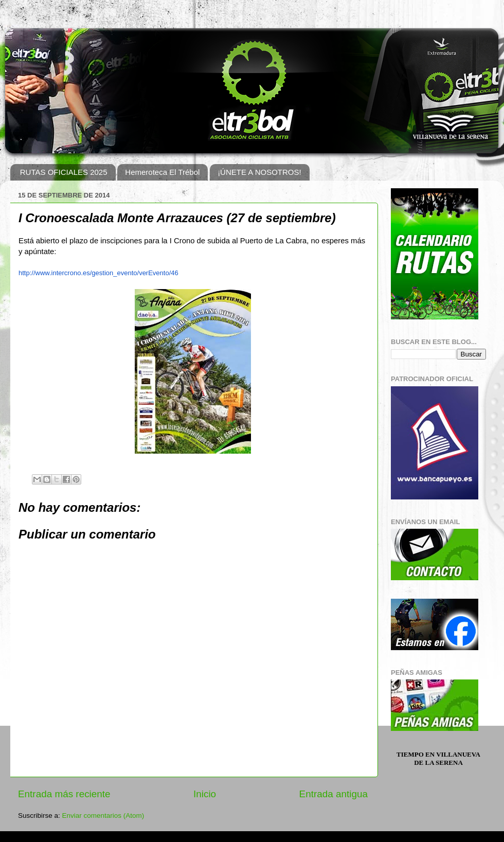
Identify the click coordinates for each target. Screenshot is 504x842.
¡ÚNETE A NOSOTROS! (259, 172)
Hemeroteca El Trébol (162, 172)
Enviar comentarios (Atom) (103, 816)
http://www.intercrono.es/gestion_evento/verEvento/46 (98, 273)
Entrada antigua (334, 794)
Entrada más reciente (64, 794)
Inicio (205, 794)
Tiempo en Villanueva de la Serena (438, 758)
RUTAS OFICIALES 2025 (64, 172)
